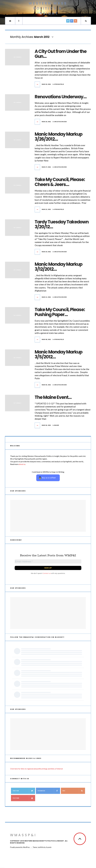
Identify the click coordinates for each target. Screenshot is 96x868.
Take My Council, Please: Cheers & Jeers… (60, 182)
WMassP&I (23, 835)
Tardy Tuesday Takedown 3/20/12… (62, 224)
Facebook (49, 791)
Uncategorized (60, 122)
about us (22, 464)
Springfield (59, 84)
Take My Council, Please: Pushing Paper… (60, 312)
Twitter (24, 791)
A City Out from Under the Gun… (61, 54)
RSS (74, 791)
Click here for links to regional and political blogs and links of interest (37, 769)
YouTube (24, 798)
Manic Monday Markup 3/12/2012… (59, 267)
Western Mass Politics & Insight (48, 8)
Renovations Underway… (61, 97)
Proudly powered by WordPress (20, 847)
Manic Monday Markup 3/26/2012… (59, 137)
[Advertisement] (48, 516)
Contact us (47, 573)
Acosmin (49, 847)
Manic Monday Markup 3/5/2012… (59, 354)
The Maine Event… (53, 397)
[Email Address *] (48, 561)
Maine (57, 425)
